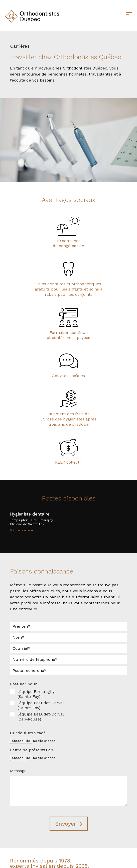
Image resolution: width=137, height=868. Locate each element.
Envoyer (66, 824)
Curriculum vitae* (28, 733)
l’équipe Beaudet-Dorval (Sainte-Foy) (41, 705)
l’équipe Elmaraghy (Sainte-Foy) (36, 694)
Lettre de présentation (32, 750)
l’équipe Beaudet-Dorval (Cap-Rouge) (41, 717)
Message (18, 771)
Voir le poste (21, 530)
